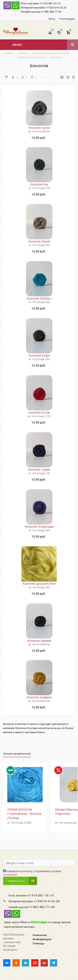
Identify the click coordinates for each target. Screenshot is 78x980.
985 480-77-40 (53, 12)
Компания (40, 935)
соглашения (10, 875)
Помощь (38, 943)
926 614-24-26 (57, 7)
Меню (17, 45)
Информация (42, 939)
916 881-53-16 (52, 3)
